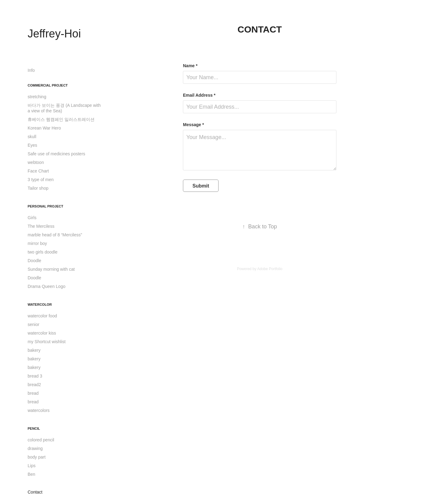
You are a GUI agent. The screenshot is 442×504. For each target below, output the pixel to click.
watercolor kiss (42, 333)
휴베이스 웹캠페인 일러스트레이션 (61, 119)
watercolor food (42, 316)
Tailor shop (38, 188)
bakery (34, 350)
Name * (190, 66)
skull (32, 137)
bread (33, 393)
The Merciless (41, 226)
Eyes (32, 145)
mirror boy (37, 243)
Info (31, 70)
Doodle (34, 261)
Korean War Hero (44, 128)
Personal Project (45, 206)
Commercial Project (48, 85)
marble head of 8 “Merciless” (55, 235)
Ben (31, 474)
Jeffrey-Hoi (54, 34)
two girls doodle (43, 252)
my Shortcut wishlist (47, 342)
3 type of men (41, 180)
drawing (35, 448)
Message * (193, 125)
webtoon (36, 162)
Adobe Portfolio (270, 269)
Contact (35, 492)
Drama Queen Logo (47, 286)
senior (33, 324)
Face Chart (38, 171)
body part (37, 457)
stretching (37, 97)
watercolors (39, 410)
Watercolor (40, 304)
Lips (32, 466)
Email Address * (199, 95)
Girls (32, 218)
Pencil (34, 428)
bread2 (34, 385)
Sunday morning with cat (51, 269)
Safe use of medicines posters (56, 154)
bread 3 (35, 376)
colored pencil (41, 440)
